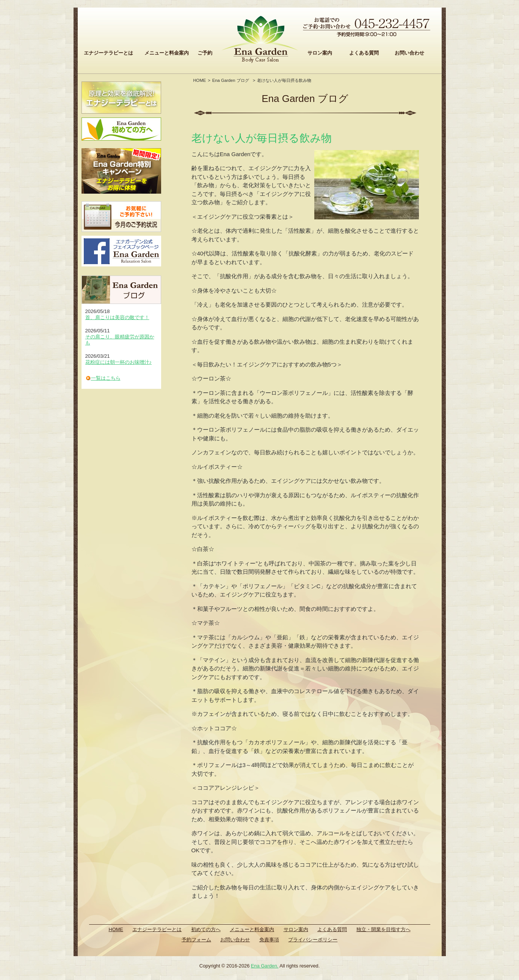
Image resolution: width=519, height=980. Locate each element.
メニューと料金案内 (167, 53)
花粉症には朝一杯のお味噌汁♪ (119, 362)
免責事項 (269, 940)
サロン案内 (320, 53)
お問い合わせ (409, 53)
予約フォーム (196, 940)
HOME (200, 80)
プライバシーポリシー (313, 940)
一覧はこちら (106, 378)
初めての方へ (206, 929)
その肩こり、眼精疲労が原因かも (120, 340)
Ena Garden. (265, 966)
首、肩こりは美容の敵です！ (117, 317)
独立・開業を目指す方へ (383, 929)
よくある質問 (364, 53)
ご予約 (205, 53)
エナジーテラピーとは (108, 53)
